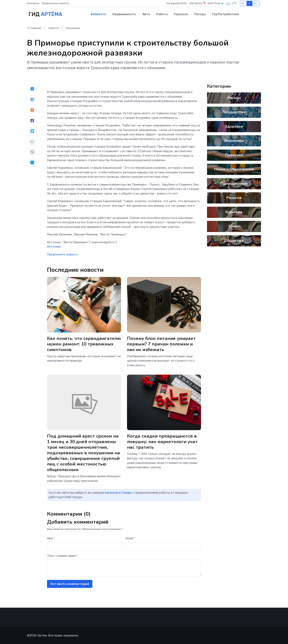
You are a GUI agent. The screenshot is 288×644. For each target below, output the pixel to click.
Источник (54, 246)
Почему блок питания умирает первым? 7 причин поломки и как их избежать (161, 344)
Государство (234, 112)
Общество (234, 240)
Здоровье (234, 126)
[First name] (85, 546)
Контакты (33, 3)
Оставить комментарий (70, 584)
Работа (162, 14)
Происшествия (234, 183)
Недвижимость (124, 14)
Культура (234, 212)
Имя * (51, 538)
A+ (256, 3)
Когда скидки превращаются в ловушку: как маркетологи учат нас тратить (162, 441)
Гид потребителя (225, 14)
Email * (130, 538)
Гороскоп (181, 14)
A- (243, 3)
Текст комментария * (62, 556)
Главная (34, 28)
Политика (234, 155)
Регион (234, 98)
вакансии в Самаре (118, 492)
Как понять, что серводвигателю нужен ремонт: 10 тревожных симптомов (84, 344)
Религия (234, 197)
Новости (99, 14)
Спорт (234, 226)
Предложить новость (56, 3)
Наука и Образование (234, 169)
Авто (146, 14)
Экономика (73, 28)
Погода (200, 14)
